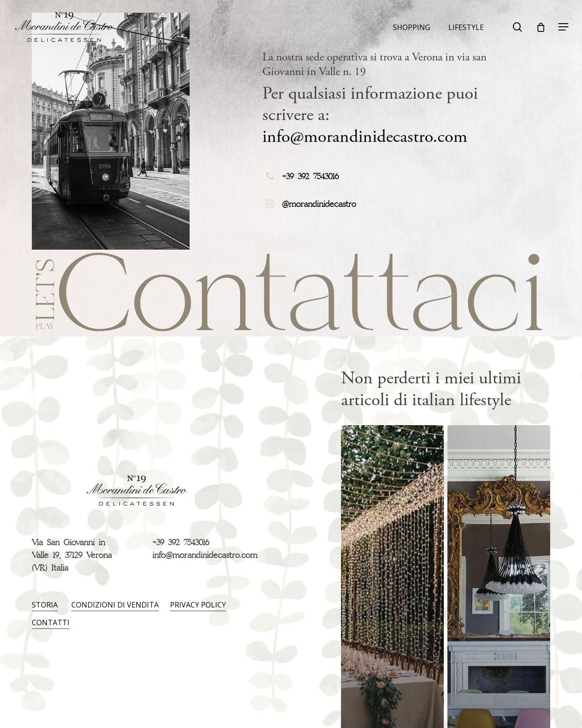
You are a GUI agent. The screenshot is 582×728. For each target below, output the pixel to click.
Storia (45, 605)
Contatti (51, 623)
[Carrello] (541, 27)
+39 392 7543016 (310, 177)
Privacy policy (198, 605)
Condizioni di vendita (115, 605)
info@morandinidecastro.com (365, 137)
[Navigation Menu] (564, 27)
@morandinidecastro (319, 205)
